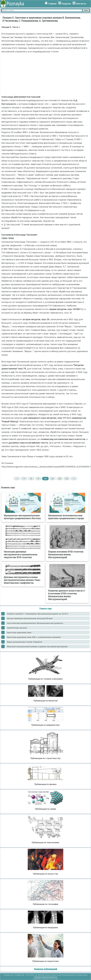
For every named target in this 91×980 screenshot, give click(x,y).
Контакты (81, 4)
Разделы (66, 4)
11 (52, 479)
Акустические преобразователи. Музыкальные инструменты (35, 623)
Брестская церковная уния (19, 632)
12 (60, 479)
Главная (52, 4)
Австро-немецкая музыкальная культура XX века (30, 618)
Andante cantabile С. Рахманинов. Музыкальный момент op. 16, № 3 (38, 614)
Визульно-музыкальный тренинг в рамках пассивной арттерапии (37, 646)
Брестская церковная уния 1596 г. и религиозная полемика (34, 637)
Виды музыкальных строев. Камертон (25, 642)
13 (67, 479)
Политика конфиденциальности (45, 977)
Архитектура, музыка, (17, 628)
